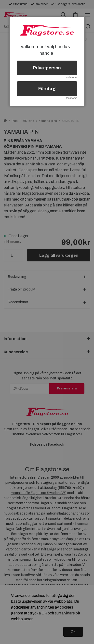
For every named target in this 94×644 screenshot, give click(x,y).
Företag (47, 89)
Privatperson (47, 68)
